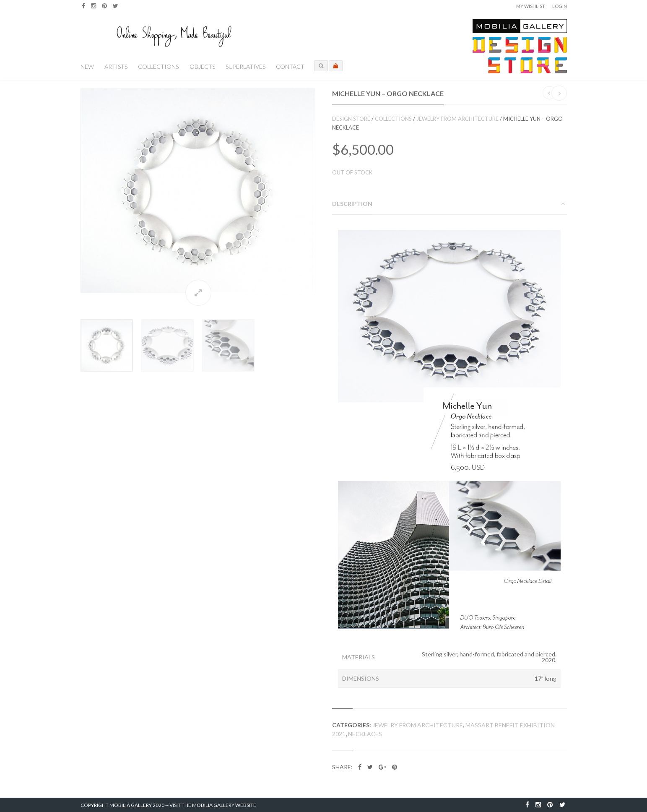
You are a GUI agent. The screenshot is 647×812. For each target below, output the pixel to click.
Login (560, 6)
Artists (116, 66)
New (87, 66)
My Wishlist (531, 6)
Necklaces (365, 734)
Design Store (351, 119)
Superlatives (246, 66)
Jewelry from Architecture (457, 119)
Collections (158, 66)
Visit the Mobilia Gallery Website (213, 805)
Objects (202, 66)
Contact (290, 66)
